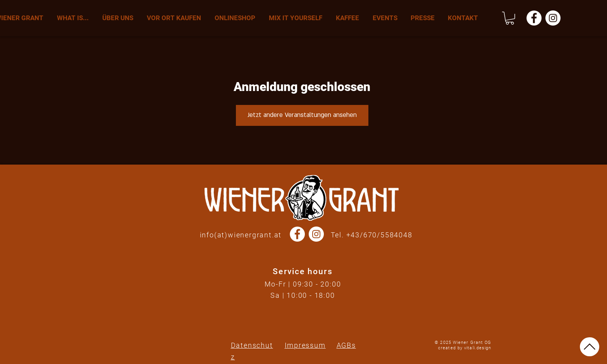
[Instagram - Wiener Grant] (553, 18)
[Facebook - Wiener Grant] (534, 18)
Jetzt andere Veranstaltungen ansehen (302, 115)
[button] (510, 18)
